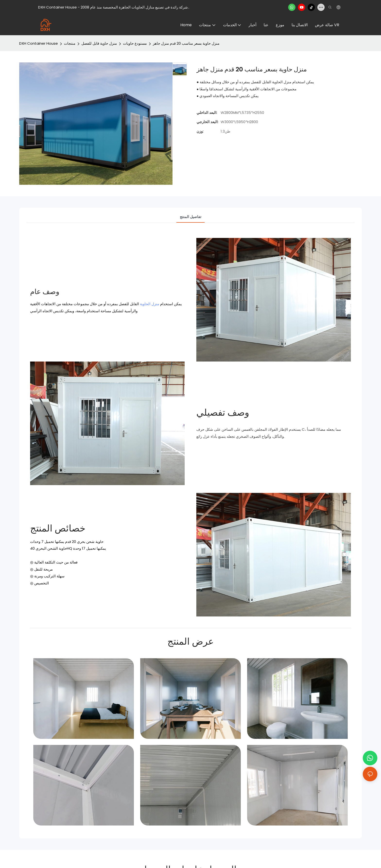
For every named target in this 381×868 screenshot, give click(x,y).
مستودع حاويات (135, 43)
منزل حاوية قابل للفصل (99, 43)
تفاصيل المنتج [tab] (190, 217)
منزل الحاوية (150, 304)
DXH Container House (39, 43)
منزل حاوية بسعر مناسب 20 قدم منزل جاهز (186, 43)
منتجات (70, 43)
